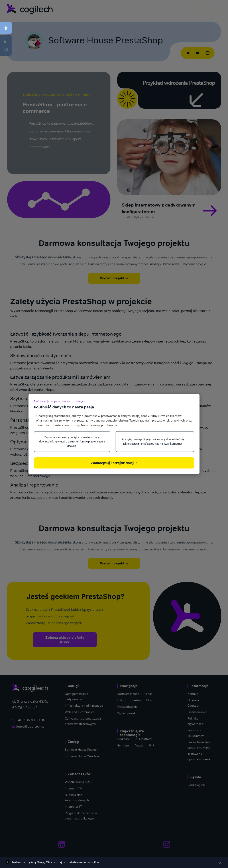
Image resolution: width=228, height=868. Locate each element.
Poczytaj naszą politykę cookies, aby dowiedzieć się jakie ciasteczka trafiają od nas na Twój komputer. (153, 441)
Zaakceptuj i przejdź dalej (114, 463)
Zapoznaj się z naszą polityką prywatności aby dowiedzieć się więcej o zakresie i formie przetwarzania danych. (72, 442)
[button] (6, 28)
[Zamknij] (220, 863)
